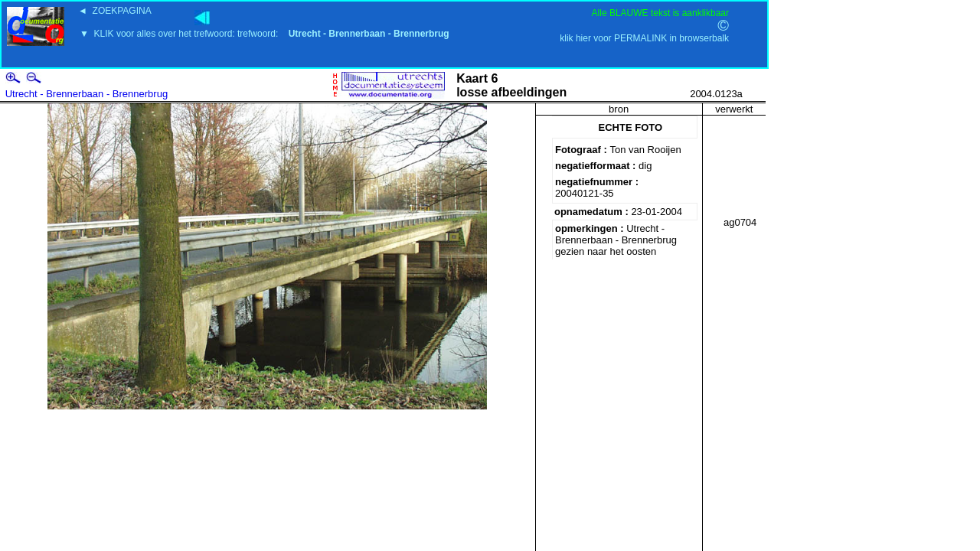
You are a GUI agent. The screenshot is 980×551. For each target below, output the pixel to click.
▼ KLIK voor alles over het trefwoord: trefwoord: (265, 34)
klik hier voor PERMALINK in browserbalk (644, 38)
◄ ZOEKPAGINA (115, 11)
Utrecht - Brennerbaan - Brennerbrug (87, 94)
